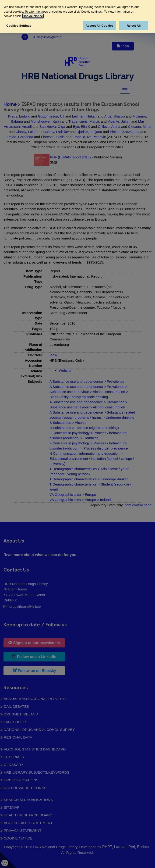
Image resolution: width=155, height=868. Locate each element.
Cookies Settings (19, 26)
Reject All (134, 26)
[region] (77, 16)
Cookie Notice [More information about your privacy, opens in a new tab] (33, 16)
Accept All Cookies (99, 26)
